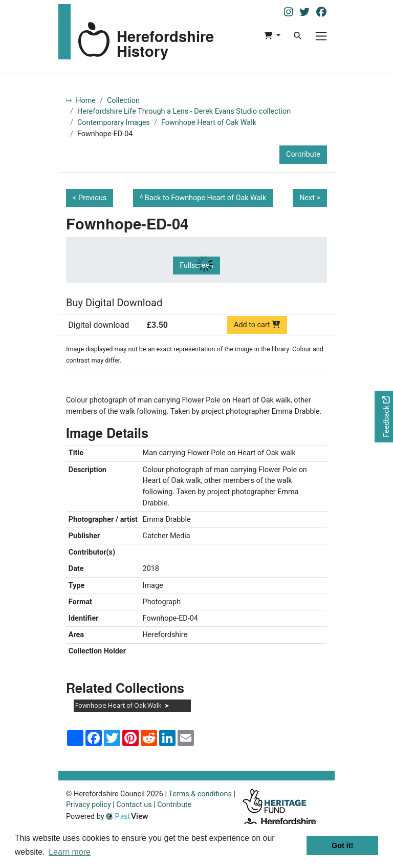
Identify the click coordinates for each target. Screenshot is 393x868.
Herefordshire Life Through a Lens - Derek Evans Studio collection (184, 111)
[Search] (297, 36)
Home (86, 101)
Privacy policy (89, 805)
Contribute (303, 154)
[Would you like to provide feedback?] (384, 417)
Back (206, 198)
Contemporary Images (114, 123)
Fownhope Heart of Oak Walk (209, 123)
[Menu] (321, 36)
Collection (123, 101)
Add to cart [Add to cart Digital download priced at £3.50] (257, 325)
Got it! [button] (342, 845)
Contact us (134, 805)
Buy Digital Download (114, 303)
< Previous (90, 198)
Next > (310, 198)
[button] (272, 36)
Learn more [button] (70, 852)
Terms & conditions (200, 794)
